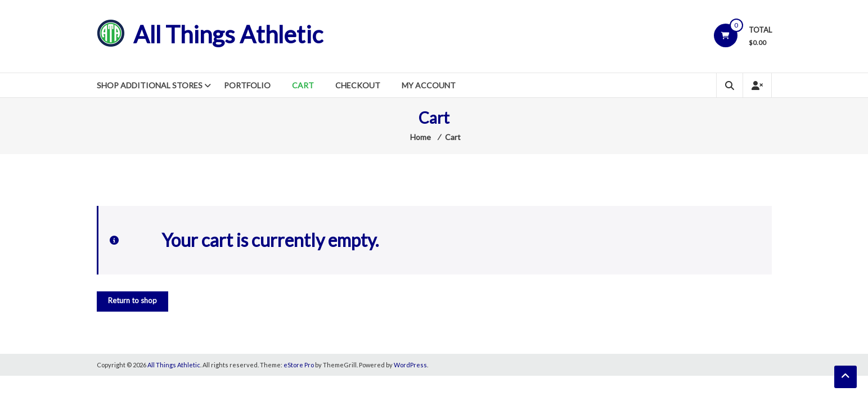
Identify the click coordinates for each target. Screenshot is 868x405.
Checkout (358, 85)
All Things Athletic (228, 34)
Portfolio (247, 85)
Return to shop (132, 300)
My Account (429, 85)
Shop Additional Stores (150, 85)
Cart (303, 85)
